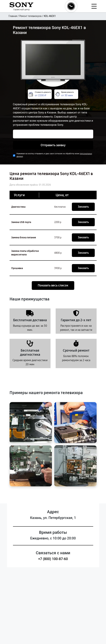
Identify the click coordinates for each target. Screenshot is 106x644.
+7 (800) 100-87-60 (53, 559)
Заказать (83, 207)
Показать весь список (53, 285)
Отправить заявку (53, 145)
